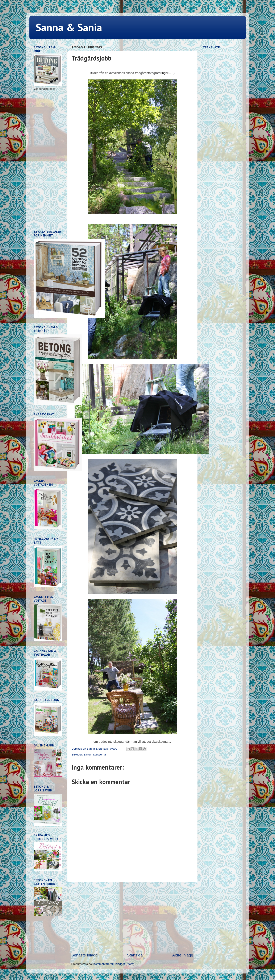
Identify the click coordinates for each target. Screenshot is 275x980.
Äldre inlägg (183, 955)
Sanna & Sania (69, 27)
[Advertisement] (132, 917)
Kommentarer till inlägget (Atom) (114, 964)
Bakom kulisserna (95, 755)
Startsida (135, 955)
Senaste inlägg (85, 955)
